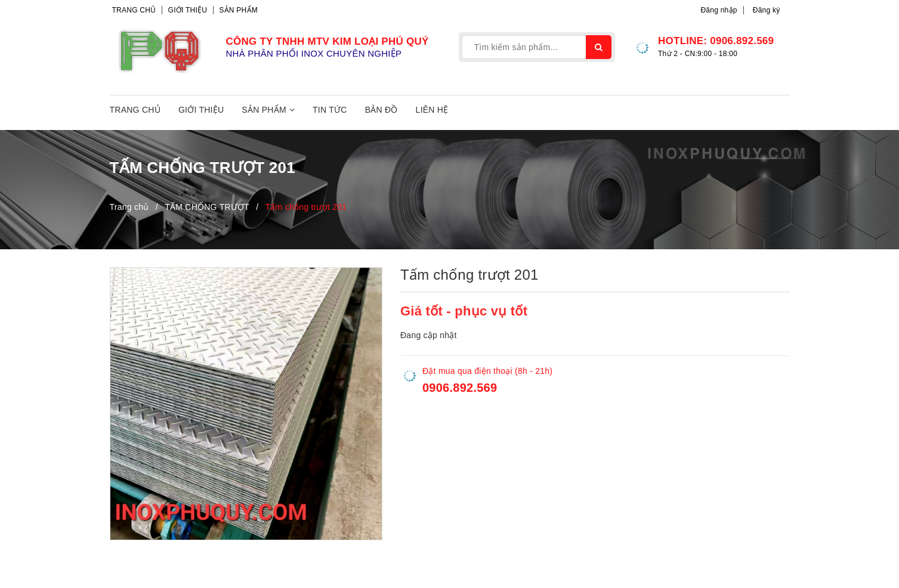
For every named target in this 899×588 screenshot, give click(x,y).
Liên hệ (432, 110)
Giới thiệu (188, 10)
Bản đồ (381, 110)
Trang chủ (134, 10)
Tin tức (330, 110)
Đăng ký (767, 10)
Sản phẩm (238, 10)
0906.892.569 (742, 41)
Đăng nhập (719, 10)
